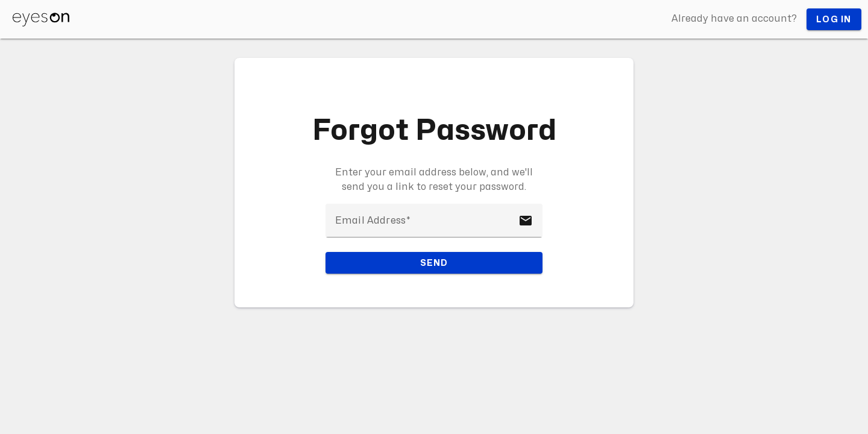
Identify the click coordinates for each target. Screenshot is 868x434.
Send (434, 263)
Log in (834, 20)
